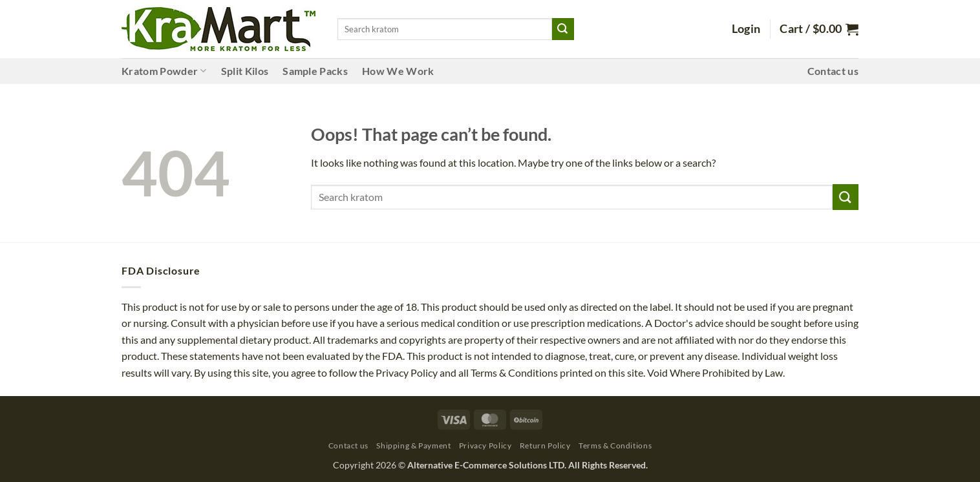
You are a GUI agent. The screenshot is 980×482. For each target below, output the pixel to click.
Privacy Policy (485, 445)
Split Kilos (245, 71)
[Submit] (563, 29)
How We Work (398, 71)
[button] (746, 29)
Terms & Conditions (615, 445)
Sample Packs (315, 71)
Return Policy (545, 445)
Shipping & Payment (413, 445)
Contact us (833, 71)
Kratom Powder (164, 71)
